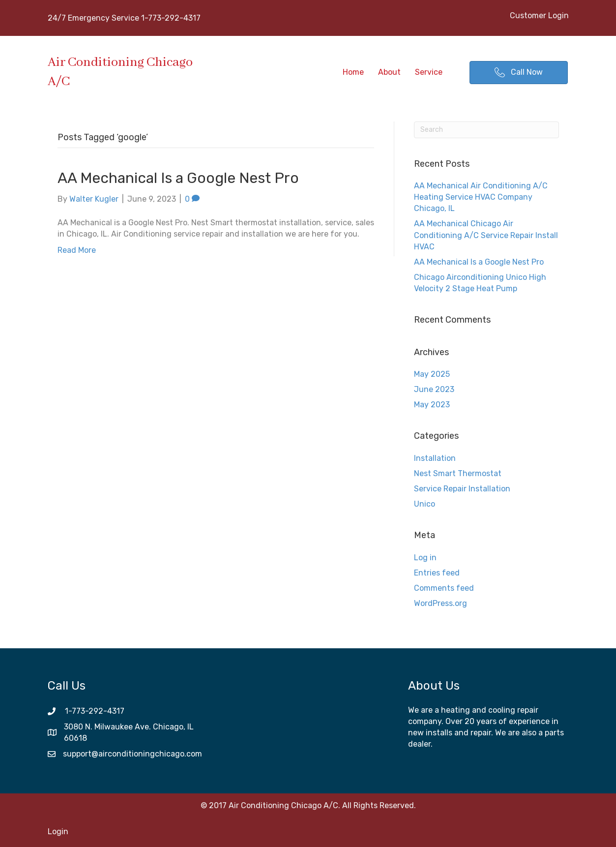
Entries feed (437, 573)
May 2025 (432, 374)
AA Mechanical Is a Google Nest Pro (178, 178)
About (389, 72)
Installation (435, 458)
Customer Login (539, 15)
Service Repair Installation (462, 489)
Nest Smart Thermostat (458, 473)
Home (353, 72)
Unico (425, 504)
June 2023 (434, 389)
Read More (77, 250)
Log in (425, 558)
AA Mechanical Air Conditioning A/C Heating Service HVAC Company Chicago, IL (481, 197)
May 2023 (432, 405)
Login (58, 832)
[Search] (486, 130)
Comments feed (444, 588)
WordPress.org (440, 603)
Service (429, 72)
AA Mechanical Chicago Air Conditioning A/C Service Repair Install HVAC (486, 235)
